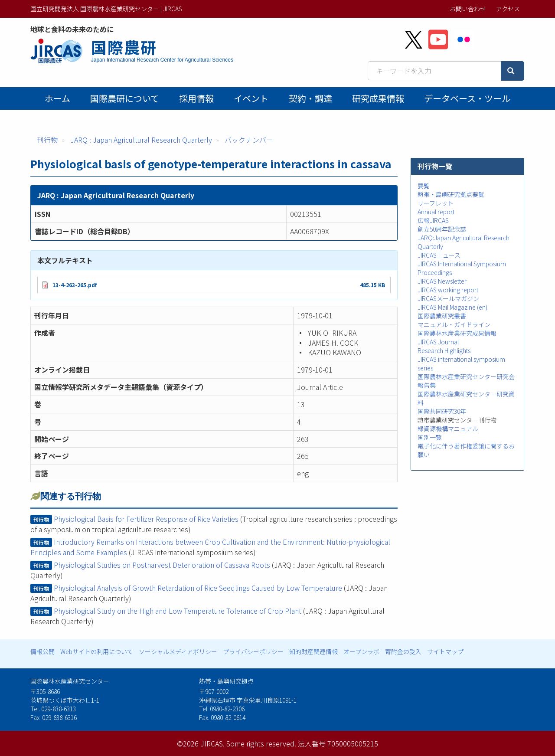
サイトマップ (445, 651)
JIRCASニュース (439, 255)
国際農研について (125, 98)
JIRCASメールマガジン (448, 298)
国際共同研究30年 (442, 411)
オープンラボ (361, 651)
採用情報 (196, 98)
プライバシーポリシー (253, 651)
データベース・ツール (467, 98)
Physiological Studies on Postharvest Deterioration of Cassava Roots (162, 565)
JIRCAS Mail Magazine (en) (452, 307)
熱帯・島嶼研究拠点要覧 (451, 194)
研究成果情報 (378, 98)
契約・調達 (310, 98)
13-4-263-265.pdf (75, 285)
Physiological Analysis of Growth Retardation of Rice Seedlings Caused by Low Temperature (198, 588)
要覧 (424, 186)
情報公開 (42, 651)
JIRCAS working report (448, 290)
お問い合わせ (468, 9)
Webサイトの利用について (97, 651)
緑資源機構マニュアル (448, 429)
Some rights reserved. (261, 743)
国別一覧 (430, 437)
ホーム (57, 98)
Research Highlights (444, 350)
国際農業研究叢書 (442, 316)
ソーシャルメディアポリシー (178, 651)
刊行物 (47, 140)
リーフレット (436, 203)
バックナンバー (249, 140)
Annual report (436, 212)
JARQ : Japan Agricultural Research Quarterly (141, 140)
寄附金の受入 (403, 651)
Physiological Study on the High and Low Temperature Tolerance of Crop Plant (178, 611)
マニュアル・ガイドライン (454, 324)
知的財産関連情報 (313, 651)
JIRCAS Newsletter (442, 281)
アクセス (508, 9)
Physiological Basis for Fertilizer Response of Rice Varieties (146, 519)
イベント (251, 98)
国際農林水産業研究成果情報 (457, 333)
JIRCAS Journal (438, 342)
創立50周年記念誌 (442, 229)
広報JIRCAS (433, 220)
